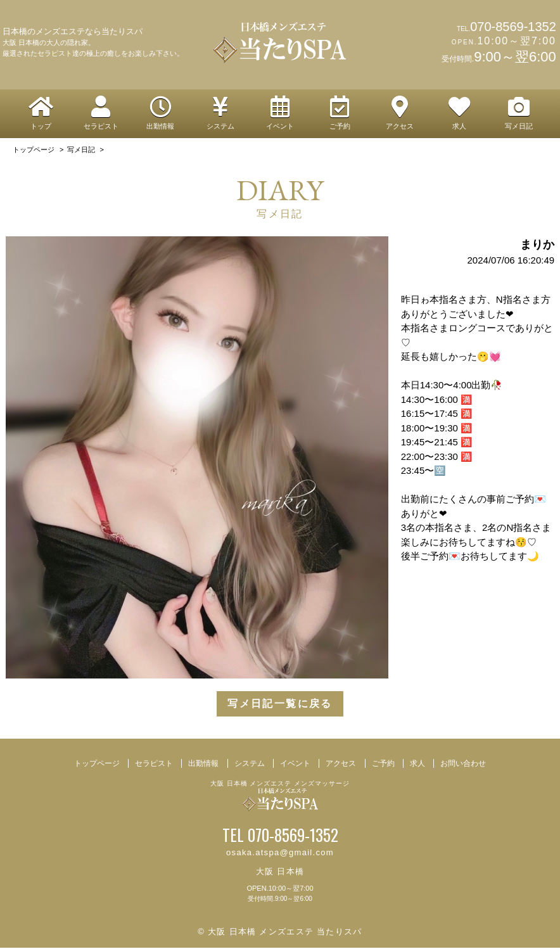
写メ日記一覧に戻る (280, 705)
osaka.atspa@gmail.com (280, 854)
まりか (537, 246)
